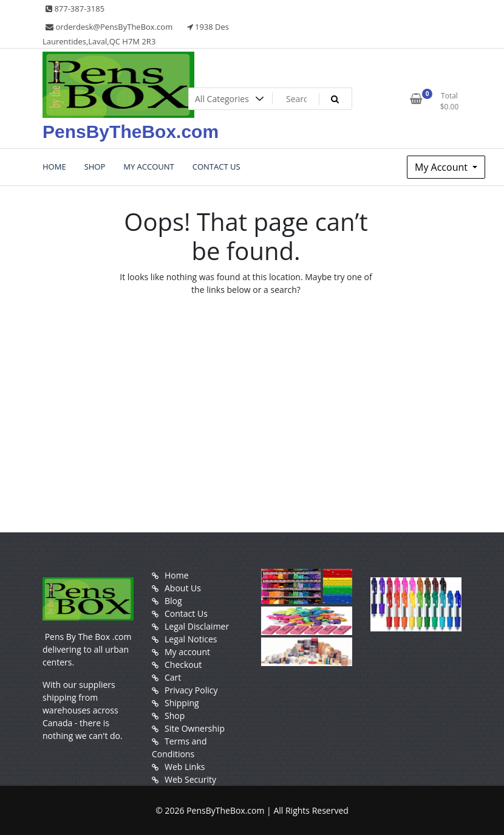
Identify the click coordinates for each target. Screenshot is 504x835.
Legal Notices (191, 639)
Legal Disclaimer (197, 626)
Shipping (182, 703)
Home (177, 575)
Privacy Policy (191, 690)
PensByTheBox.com (131, 132)
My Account (442, 167)
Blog (173, 601)
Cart (173, 677)
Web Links (185, 767)
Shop (175, 716)
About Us (183, 588)
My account (187, 652)
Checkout (183, 665)
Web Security (190, 779)
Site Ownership (195, 728)
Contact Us (186, 613)
